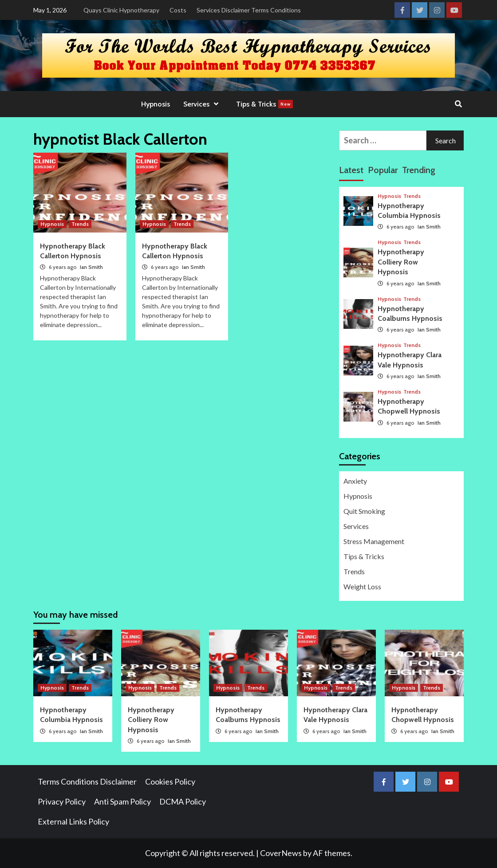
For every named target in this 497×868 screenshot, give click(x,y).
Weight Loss (362, 586)
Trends (80, 224)
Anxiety (355, 481)
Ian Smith (91, 267)
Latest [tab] (351, 170)
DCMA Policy (183, 801)
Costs (178, 10)
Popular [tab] (383, 170)
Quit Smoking (364, 511)
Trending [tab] (419, 170)
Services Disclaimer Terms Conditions (249, 10)
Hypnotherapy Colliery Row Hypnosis (401, 262)
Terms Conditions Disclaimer (87, 781)
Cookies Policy (170, 781)
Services (203, 104)
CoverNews (281, 853)
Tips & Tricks (264, 104)
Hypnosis (156, 104)
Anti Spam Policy (122, 801)
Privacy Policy (62, 801)
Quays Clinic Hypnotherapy (121, 10)
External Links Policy (73, 821)
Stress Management (374, 541)
